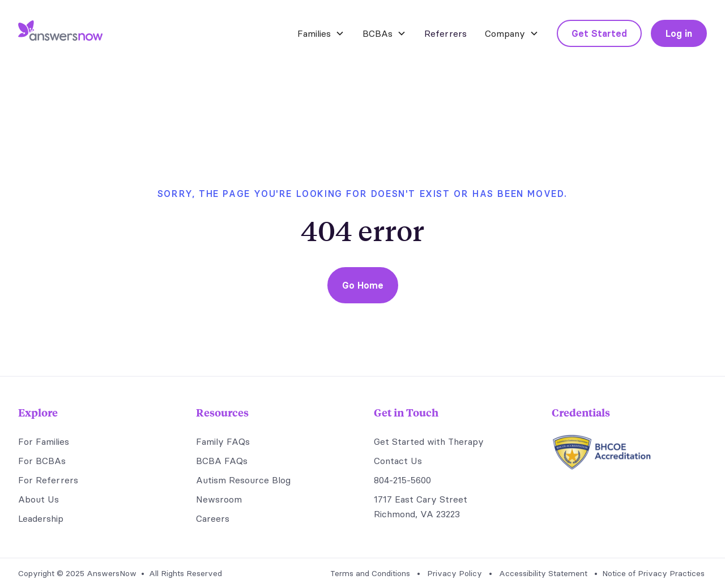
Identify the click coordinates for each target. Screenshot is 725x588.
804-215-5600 (402, 480)
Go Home (363, 285)
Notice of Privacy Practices (653, 573)
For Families (44, 441)
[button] (321, 33)
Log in (679, 33)
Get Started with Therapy (429, 441)
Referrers (445, 33)
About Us (39, 499)
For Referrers (48, 480)
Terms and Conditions (370, 573)
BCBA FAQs (222, 461)
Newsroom (219, 499)
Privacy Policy (455, 573)
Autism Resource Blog (243, 480)
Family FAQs (223, 441)
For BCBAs (42, 461)
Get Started (599, 33)
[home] (60, 33)
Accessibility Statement (543, 573)
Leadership (41, 518)
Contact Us (398, 461)
